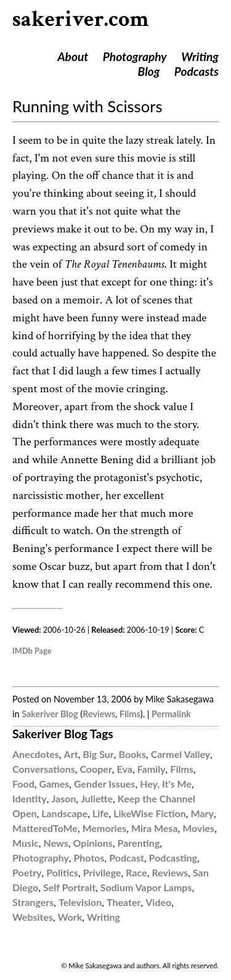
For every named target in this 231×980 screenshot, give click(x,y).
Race (136, 872)
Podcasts (197, 71)
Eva (125, 769)
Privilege (102, 872)
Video (158, 902)
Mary (202, 813)
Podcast (127, 858)
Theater (124, 902)
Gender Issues (104, 784)
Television (80, 902)
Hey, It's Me (166, 784)
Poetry (27, 872)
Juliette (97, 798)
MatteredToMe (45, 828)
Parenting (139, 843)
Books (132, 754)
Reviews (99, 714)
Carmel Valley (181, 754)
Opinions (93, 843)
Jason (63, 798)
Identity (30, 798)
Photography (135, 56)
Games (55, 784)
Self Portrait (69, 887)
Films (130, 714)
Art (71, 754)
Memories (105, 828)
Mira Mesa (155, 828)
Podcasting (173, 858)
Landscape (64, 813)
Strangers (33, 902)
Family (152, 769)
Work (70, 917)
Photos (89, 858)
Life (100, 813)
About (73, 56)
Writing (200, 56)
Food (23, 784)
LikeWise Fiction (150, 813)
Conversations (44, 769)
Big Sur (98, 754)
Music (26, 843)
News (56, 843)
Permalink (171, 714)
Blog (149, 71)
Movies (198, 828)
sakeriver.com (81, 19)
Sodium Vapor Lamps (146, 887)
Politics (62, 872)
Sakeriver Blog (50, 714)
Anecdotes (36, 754)
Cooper (95, 769)
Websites (33, 917)
